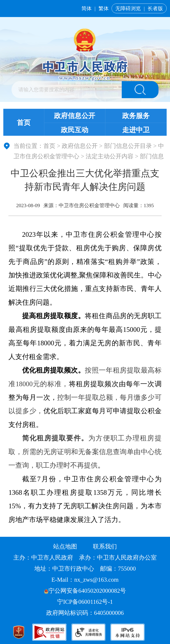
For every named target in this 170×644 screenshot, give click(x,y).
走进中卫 (136, 130)
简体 (87, 8)
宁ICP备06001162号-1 (86, 602)
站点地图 (65, 547)
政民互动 (75, 130)
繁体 (104, 8)
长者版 (155, 8)
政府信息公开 (75, 116)
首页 (24, 123)
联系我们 (105, 547)
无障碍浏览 (128, 8)
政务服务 (136, 116)
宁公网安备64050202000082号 (85, 591)
